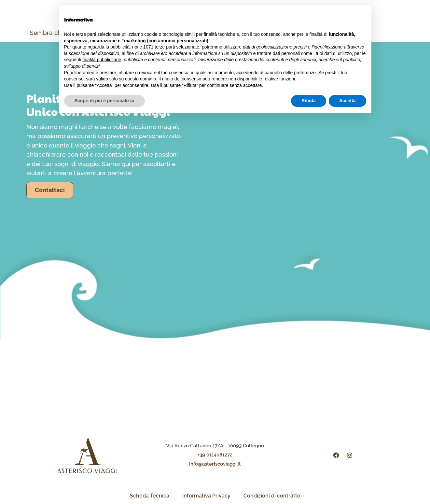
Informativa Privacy (206, 496)
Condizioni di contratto (272, 496)
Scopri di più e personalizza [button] (104, 101)
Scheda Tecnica (150, 496)
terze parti (165, 47)
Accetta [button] (347, 101)
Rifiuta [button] (309, 101)
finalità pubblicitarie (102, 60)
